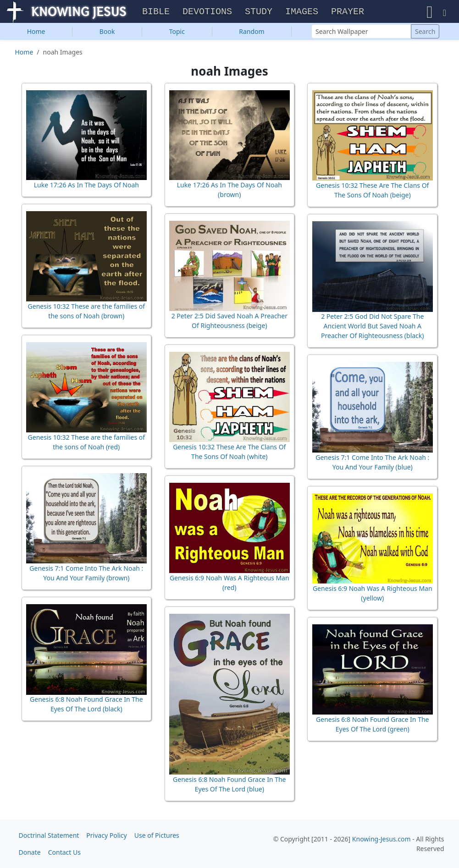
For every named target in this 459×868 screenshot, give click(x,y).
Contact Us (64, 852)
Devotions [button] (207, 12)
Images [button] (302, 12)
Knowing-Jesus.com (382, 839)
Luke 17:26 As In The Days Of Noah (86, 185)
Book (107, 32)
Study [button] (259, 12)
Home (36, 32)
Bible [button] (156, 12)
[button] (430, 12)
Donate (30, 852)
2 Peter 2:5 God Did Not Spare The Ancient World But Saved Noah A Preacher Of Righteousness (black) (372, 327)
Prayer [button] (348, 12)
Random (252, 32)
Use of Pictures (157, 835)
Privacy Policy (106, 835)
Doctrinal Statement (49, 835)
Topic (177, 32)
